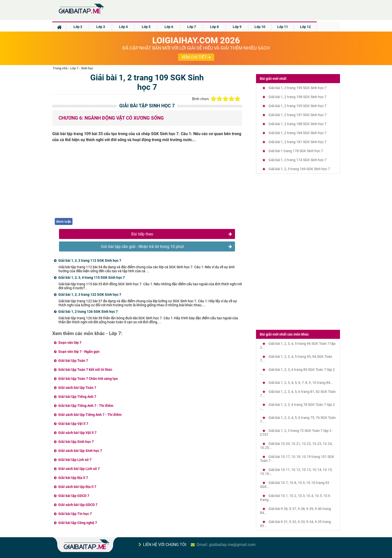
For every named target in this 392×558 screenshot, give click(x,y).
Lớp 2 (78, 27)
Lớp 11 (283, 27)
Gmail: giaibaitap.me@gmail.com (226, 545)
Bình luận (64, 222)
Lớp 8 (214, 27)
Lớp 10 (260, 27)
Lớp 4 (123, 27)
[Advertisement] (147, 183)
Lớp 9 (237, 27)
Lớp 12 (305, 27)
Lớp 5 (146, 27)
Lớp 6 (169, 27)
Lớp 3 (101, 27)
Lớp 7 (192, 27)
